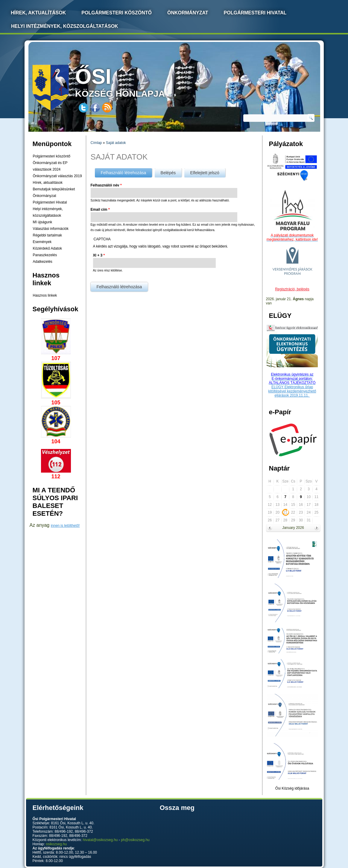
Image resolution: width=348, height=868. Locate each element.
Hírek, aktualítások (48, 183)
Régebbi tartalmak (47, 235)
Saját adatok (116, 143)
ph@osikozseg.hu (135, 840)
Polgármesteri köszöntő (117, 13)
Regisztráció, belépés (292, 289)
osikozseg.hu (56, 844)
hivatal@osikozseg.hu (100, 840)
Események (42, 242)
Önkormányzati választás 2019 (57, 176)
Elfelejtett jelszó (205, 173)
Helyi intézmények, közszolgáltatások (65, 26)
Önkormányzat (188, 13)
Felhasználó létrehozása (127, 172)
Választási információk (51, 229)
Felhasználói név (106, 185)
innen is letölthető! (65, 526)
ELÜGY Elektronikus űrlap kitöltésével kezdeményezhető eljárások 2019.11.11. (292, 391)
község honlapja (134, 82)
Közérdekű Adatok (47, 248)
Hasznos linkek (45, 295)
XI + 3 (99, 255)
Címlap (96, 143)
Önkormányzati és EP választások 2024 (50, 166)
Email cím (100, 210)
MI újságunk (43, 222)
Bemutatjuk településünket (54, 189)
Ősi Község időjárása (292, 788)
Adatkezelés (43, 262)
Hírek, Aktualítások (38, 13)
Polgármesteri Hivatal (255, 13)
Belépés (168, 173)
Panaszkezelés (45, 255)
